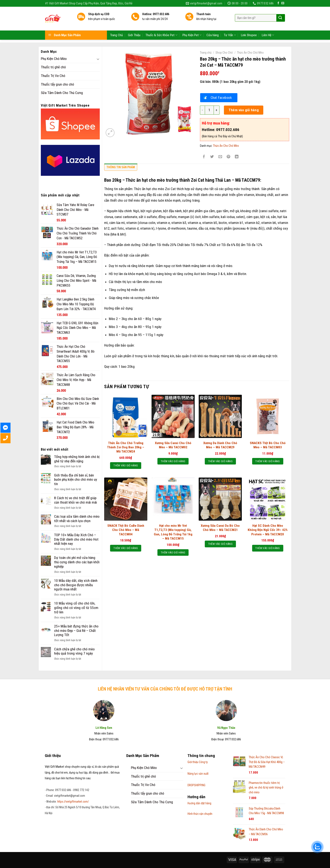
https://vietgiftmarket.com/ (73, 802)
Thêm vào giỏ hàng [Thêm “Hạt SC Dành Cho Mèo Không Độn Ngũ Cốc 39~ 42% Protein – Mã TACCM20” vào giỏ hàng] (267, 548)
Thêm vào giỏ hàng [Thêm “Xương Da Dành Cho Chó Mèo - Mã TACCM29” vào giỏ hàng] (220, 461)
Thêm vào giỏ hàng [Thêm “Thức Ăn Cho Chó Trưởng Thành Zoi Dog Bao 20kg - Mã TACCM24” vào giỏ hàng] (126, 465)
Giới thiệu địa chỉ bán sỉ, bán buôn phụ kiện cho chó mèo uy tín (76, 480)
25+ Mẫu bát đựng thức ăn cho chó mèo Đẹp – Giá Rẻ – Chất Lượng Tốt (76, 630)
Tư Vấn (230, 22)
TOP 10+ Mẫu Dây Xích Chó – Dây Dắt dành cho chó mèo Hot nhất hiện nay (76, 539)
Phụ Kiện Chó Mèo (54, 59)
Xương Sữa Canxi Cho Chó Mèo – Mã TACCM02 (173, 445)
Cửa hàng (213, 22)
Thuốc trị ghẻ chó (53, 67)
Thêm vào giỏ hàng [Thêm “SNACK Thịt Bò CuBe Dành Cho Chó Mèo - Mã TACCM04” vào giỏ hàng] (126, 548)
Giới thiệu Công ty (198, 762)
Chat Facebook (221, 98)
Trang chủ (206, 53)
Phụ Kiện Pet (192, 22)
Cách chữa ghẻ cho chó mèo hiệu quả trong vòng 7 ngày (74, 651)
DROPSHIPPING (196, 785)
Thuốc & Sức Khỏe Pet (161, 22)
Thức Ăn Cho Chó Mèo (250, 53)
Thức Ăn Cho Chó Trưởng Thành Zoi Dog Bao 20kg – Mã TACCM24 (126, 447)
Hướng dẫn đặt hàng (199, 803)
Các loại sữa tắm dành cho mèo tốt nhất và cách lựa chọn (77, 519)
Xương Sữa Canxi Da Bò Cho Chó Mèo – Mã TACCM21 (220, 528)
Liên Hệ (268, 22)
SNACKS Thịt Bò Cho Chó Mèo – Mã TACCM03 (268, 445)
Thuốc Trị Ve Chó (53, 76)
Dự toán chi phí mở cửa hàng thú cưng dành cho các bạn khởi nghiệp (77, 562)
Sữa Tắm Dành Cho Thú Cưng (62, 93)
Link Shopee (249, 22)
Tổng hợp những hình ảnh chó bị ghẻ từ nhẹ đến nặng (77, 459)
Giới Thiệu (134, 22)
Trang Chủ (116, 22)
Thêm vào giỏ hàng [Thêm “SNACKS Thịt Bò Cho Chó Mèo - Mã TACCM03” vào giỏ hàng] (267, 461)
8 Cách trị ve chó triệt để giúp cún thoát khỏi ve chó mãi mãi (76, 500)
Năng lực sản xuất (198, 774)
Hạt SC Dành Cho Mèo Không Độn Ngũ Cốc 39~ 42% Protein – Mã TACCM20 (268, 530)
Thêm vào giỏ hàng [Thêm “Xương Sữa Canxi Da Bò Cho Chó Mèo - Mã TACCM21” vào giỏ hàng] (220, 544)
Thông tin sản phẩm (121, 167)
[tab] (121, 168)
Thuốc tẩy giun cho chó (57, 84)
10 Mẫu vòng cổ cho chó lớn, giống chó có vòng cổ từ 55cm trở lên (76, 608)
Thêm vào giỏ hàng (244, 110)
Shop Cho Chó (224, 53)
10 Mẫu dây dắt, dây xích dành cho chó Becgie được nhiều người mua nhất (76, 585)
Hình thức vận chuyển (200, 814)
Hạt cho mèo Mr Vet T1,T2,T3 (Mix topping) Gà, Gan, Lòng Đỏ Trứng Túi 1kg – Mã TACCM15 (173, 532)
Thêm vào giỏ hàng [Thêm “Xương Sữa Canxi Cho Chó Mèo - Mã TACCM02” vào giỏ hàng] (173, 461)
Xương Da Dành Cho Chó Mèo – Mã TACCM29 (220, 445)
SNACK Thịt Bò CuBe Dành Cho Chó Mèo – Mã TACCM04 (126, 530)
